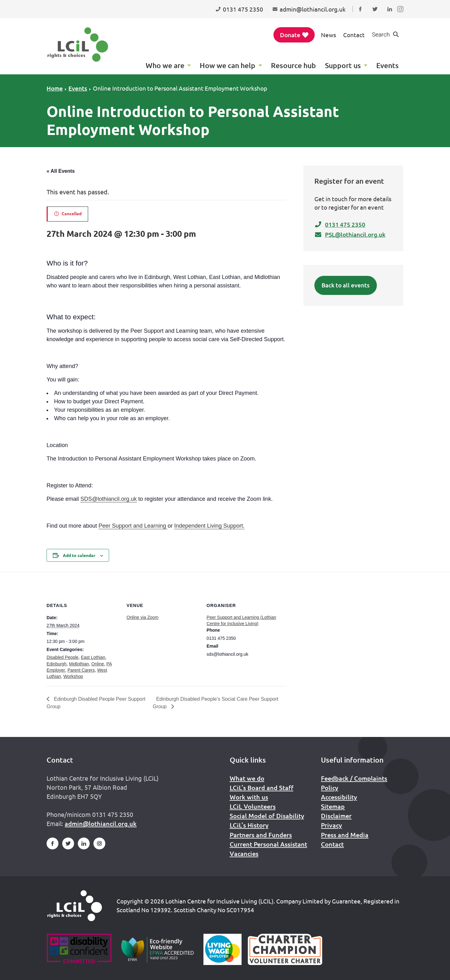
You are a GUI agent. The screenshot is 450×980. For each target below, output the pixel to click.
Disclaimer (336, 816)
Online (97, 664)
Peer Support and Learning (133, 526)
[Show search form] (386, 35)
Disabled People (62, 657)
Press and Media (345, 835)
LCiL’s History (249, 825)
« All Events (61, 171)
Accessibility (339, 797)
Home (55, 88)
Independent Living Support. (209, 526)
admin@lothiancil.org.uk (101, 823)
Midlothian (79, 664)
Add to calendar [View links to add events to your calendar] (79, 555)
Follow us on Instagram (402, 15)
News (328, 35)
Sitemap (333, 806)
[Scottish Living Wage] (222, 949)
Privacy (331, 825)
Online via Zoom (142, 617)
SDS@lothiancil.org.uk (108, 499)
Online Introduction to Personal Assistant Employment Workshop (180, 88)
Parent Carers (81, 670)
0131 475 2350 (340, 224)
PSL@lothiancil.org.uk (350, 234)
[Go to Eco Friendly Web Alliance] (158, 949)
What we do (247, 778)
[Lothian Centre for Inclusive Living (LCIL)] (78, 45)
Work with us (249, 797)
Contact (354, 35)
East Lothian (93, 657)
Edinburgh (57, 664)
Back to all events (346, 285)
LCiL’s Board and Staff (262, 788)
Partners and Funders (261, 835)
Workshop (73, 676)
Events (78, 88)
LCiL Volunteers (253, 806)
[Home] (75, 906)
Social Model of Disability (267, 816)
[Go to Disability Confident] (79, 949)
